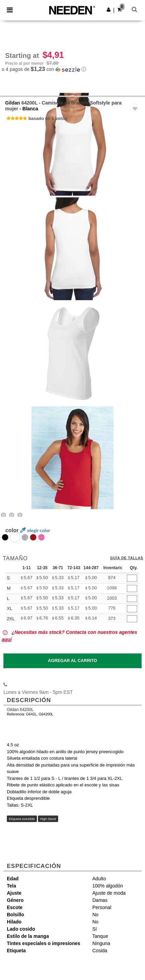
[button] (109, 10)
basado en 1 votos (48, 118)
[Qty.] (132, 578)
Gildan (13, 103)
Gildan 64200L (20, 710)
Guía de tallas (127, 558)
